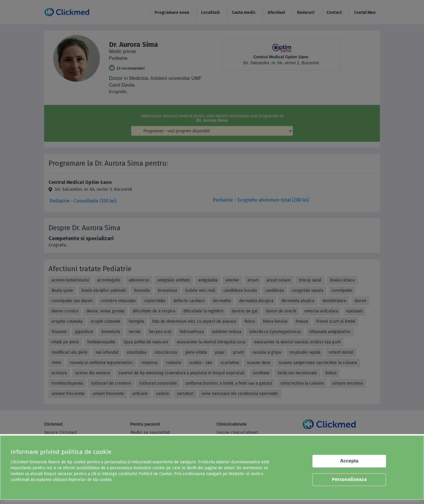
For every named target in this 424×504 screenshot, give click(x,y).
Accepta (349, 461)
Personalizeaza (349, 479)
